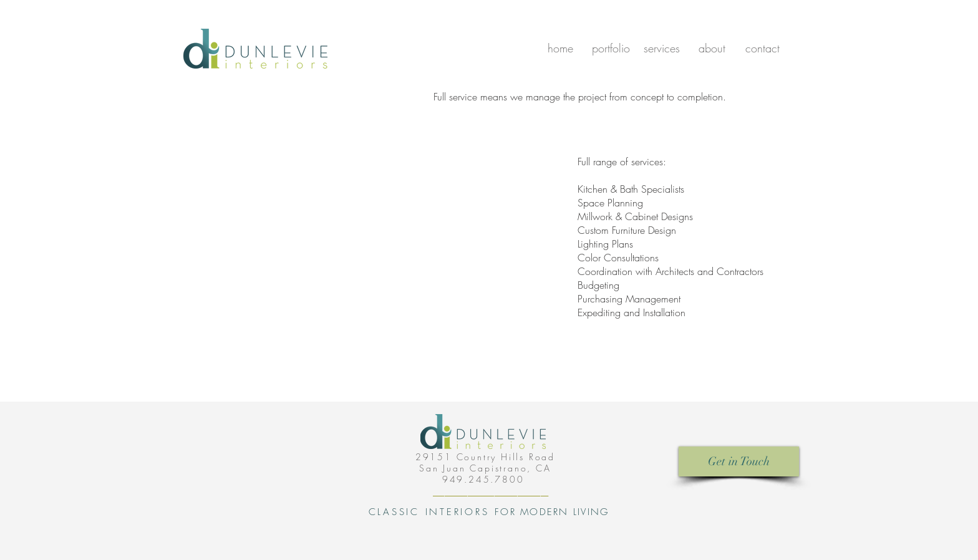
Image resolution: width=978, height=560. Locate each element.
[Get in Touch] (739, 461)
